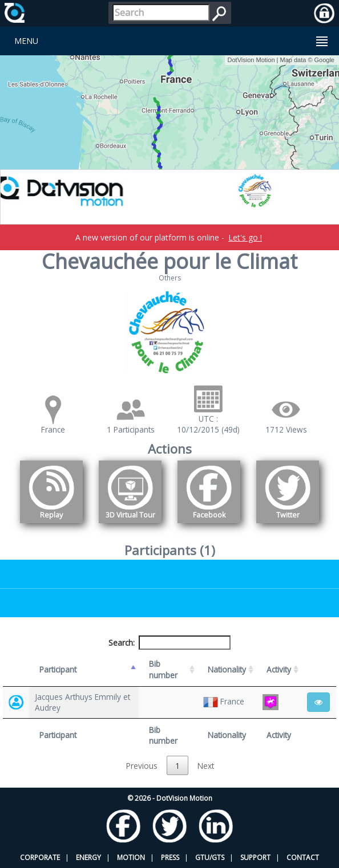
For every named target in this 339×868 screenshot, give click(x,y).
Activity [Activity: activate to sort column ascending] (279, 669)
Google (324, 60)
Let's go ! (245, 237)
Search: (169, 643)
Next (206, 766)
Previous (142, 766)
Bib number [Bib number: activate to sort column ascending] (163, 669)
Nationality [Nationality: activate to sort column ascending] (227, 669)
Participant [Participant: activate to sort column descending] (58, 669)
